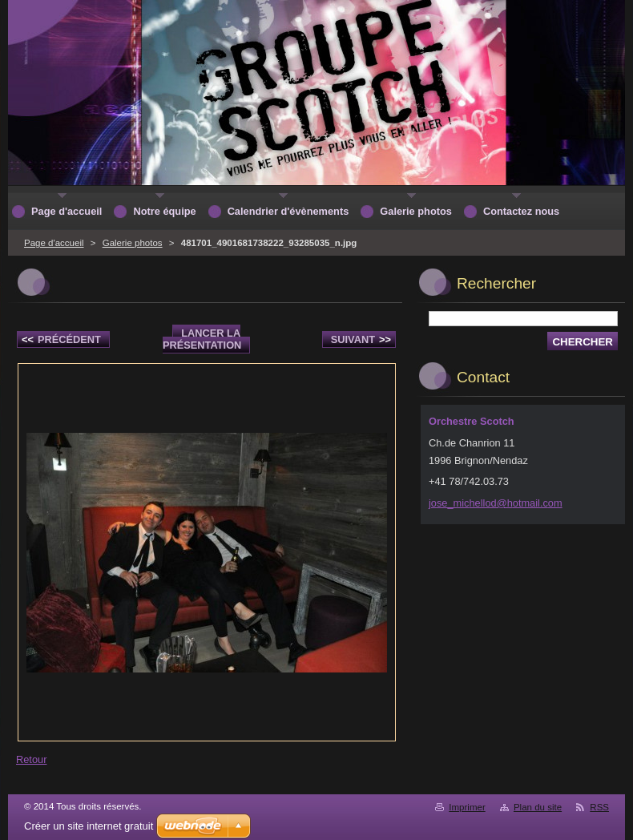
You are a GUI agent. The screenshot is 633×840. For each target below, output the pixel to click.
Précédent (61, 339)
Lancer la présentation (202, 339)
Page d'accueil (54, 243)
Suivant (361, 339)
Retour (31, 759)
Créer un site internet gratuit (89, 826)
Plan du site (538, 807)
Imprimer (467, 807)
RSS (599, 807)
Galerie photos (133, 243)
